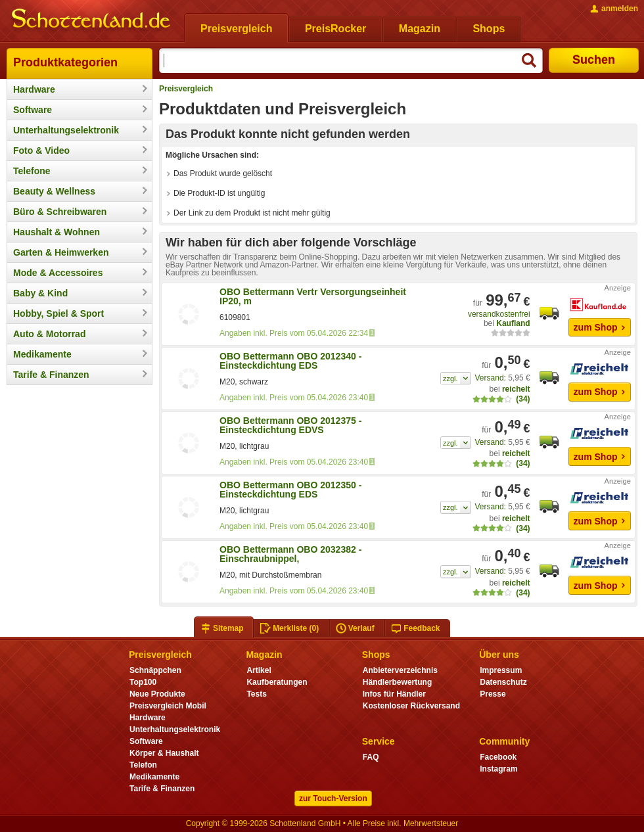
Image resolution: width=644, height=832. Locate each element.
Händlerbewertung (397, 682)
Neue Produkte (157, 694)
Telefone (32, 171)
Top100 (143, 682)
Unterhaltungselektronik (66, 130)
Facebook (498, 757)
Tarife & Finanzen (51, 375)
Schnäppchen (155, 670)
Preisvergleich (186, 89)
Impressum (501, 670)
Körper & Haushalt (164, 753)
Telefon (143, 765)
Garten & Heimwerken (61, 252)
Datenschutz (503, 682)
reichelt (516, 389)
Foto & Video (41, 150)
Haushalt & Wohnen (57, 232)
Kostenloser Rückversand (411, 706)
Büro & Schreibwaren (60, 212)
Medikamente (42, 354)
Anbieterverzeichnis (400, 670)
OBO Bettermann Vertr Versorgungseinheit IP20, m (313, 296)
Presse (493, 694)
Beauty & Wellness (54, 191)
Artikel (259, 670)
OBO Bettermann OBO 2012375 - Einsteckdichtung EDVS (290, 425)
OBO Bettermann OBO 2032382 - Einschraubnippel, (290, 554)
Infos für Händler (394, 694)
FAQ (371, 757)
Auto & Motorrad (49, 334)
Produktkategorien (65, 62)
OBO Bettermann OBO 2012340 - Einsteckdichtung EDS (290, 361)
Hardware (34, 89)
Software (33, 110)
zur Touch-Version (333, 798)
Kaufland (513, 323)
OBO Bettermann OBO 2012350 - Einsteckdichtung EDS (290, 490)
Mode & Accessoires (58, 273)
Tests (257, 694)
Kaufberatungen (277, 682)
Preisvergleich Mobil (168, 706)
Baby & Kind (40, 293)
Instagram (498, 769)
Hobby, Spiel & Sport (58, 313)
